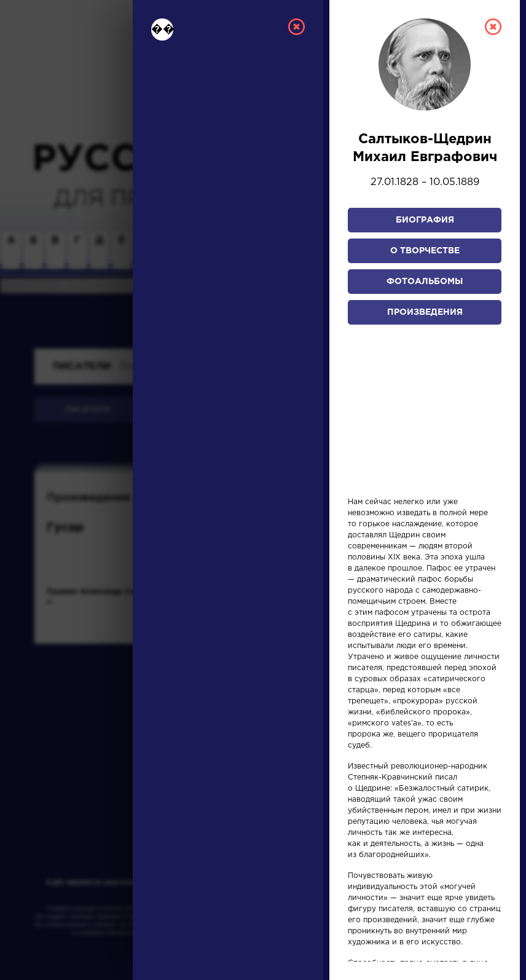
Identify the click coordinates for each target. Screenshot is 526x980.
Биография (425, 220)
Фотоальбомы (425, 282)
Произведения (425, 312)
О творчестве (425, 251)
